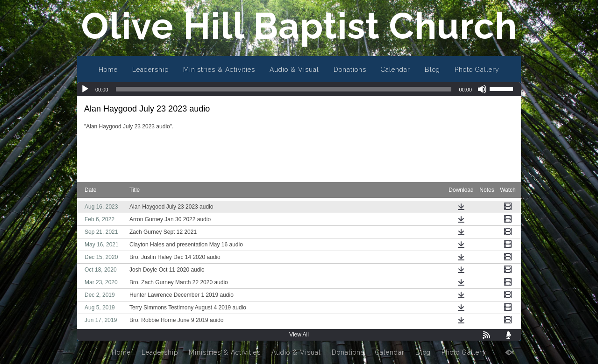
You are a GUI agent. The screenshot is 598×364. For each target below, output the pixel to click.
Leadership (150, 70)
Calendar (395, 70)
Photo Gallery (477, 70)
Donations (350, 70)
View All (299, 335)
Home (108, 70)
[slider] (284, 89)
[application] (299, 89)
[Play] (85, 89)
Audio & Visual (294, 70)
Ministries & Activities (219, 70)
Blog (432, 70)
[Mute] (482, 89)
